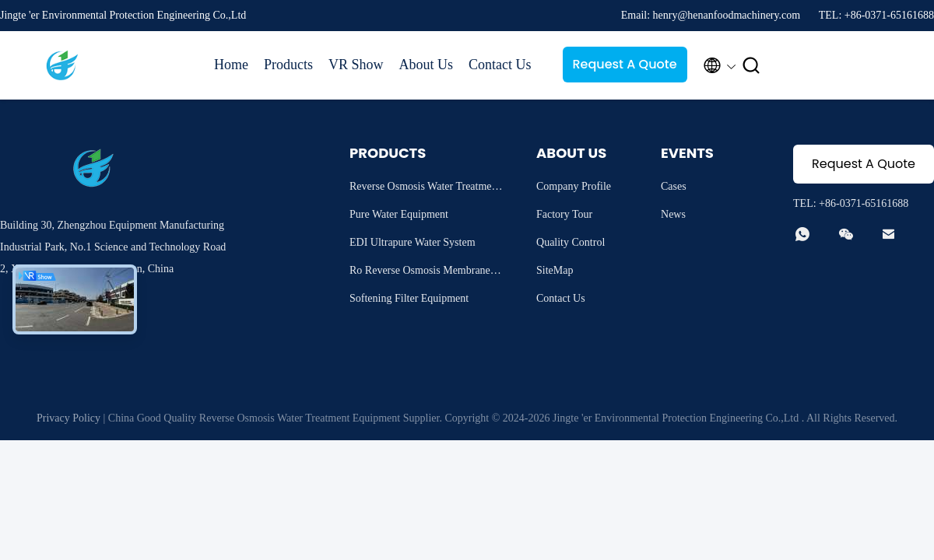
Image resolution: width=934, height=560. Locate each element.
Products (288, 65)
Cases (674, 186)
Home (231, 65)
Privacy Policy (68, 418)
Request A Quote (624, 64)
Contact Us (500, 65)
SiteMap (555, 270)
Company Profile (574, 186)
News (673, 214)
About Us (427, 65)
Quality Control (571, 242)
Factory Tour (564, 214)
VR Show (356, 65)
